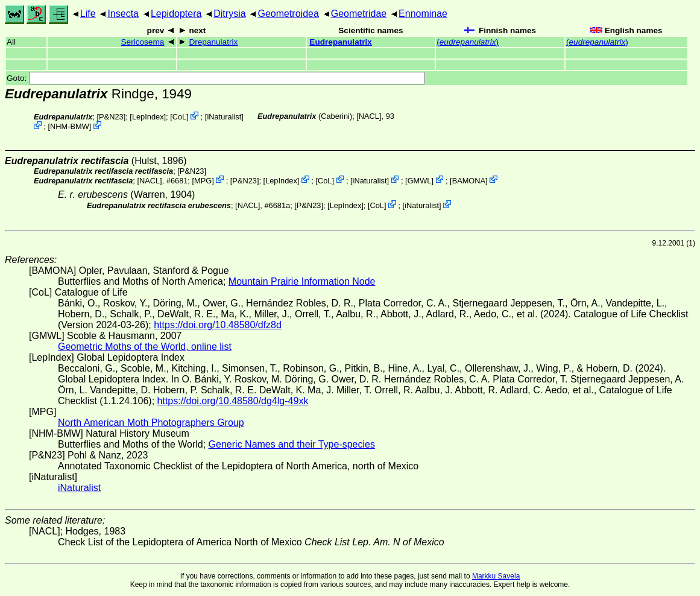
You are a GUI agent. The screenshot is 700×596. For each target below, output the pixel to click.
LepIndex (148, 117)
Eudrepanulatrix (341, 42)
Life (88, 14)
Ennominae (423, 14)
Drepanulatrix (213, 42)
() (468, 42)
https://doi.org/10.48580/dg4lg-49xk (233, 401)
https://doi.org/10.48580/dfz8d (218, 325)
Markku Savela (496, 576)
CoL (179, 117)
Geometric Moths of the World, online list (145, 347)
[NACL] (369, 116)
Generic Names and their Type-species (292, 444)
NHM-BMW (70, 126)
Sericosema (143, 42)
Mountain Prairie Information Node (302, 281)
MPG (203, 180)
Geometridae (359, 14)
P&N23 (111, 117)
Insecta (123, 14)
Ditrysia (229, 14)
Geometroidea (288, 14)
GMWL (420, 180)
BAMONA (469, 180)
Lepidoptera (176, 14)
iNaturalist (224, 117)
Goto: (216, 78)
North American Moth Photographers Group (151, 423)
